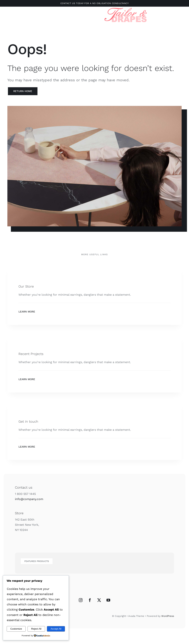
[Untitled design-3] (126, 7)
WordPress (168, 616)
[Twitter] (99, 600)
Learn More (27, 312)
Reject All (36, 629)
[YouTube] (108, 600)
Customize (16, 629)
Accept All (56, 629)
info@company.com (29, 499)
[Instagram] (81, 600)
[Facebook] (90, 600)
